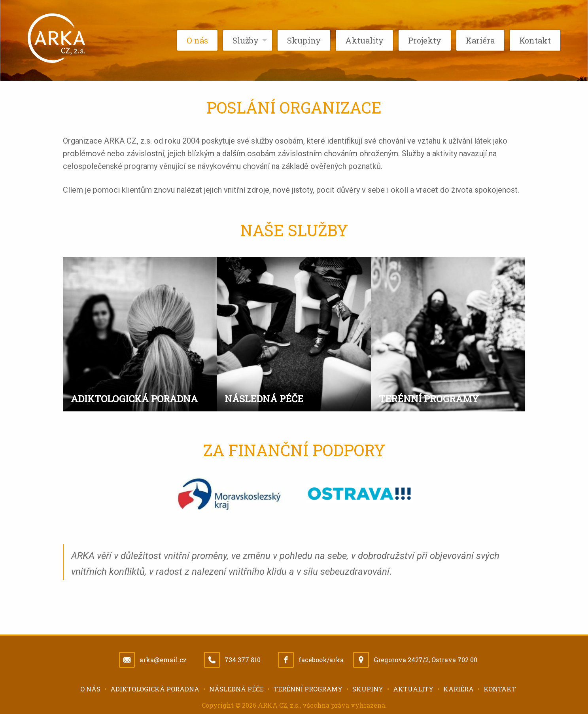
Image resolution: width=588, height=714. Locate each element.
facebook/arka (321, 660)
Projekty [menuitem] (425, 40)
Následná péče (236, 689)
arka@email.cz (163, 660)
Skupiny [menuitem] (304, 40)
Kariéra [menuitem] (480, 40)
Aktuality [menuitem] (364, 40)
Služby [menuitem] (246, 40)
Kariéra (458, 689)
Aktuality (413, 689)
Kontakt (500, 689)
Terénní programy (308, 689)
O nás (90, 689)
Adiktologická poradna (155, 689)
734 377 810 (243, 660)
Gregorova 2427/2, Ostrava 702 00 (425, 660)
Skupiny (368, 689)
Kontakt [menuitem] (535, 40)
